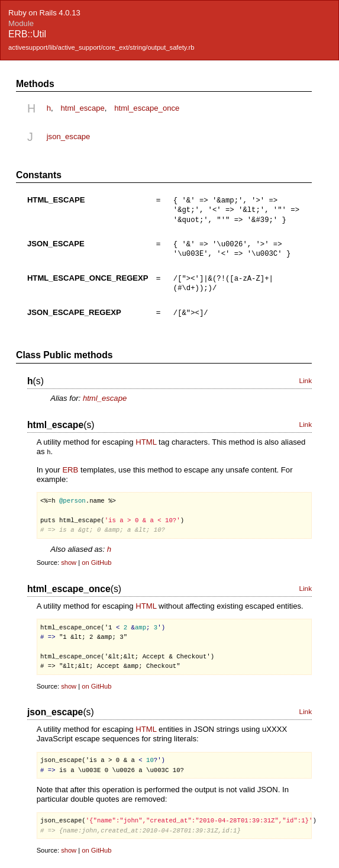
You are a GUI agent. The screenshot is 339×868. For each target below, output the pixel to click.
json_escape (69, 136)
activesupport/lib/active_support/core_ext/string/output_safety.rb (101, 47)
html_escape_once (147, 108)
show (69, 560)
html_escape (82, 108)
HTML (146, 440)
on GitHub (96, 560)
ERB (70, 467)
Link (305, 378)
